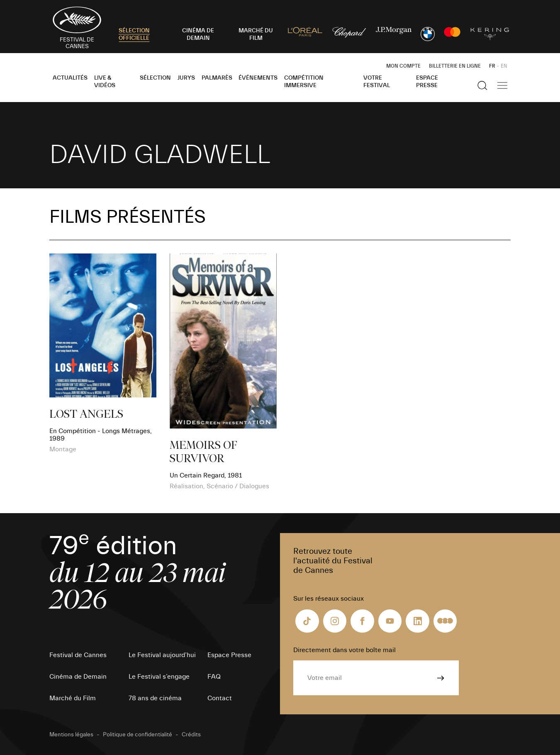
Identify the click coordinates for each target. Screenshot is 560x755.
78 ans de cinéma (155, 698)
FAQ (214, 677)
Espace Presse (427, 82)
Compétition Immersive (304, 82)
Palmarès (217, 78)
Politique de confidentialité (138, 735)
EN (504, 66)
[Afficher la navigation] (502, 85)
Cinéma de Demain (78, 677)
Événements (258, 78)
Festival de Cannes (78, 655)
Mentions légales (71, 735)
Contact (220, 698)
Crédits (191, 735)
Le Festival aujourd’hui (162, 655)
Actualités (70, 78)
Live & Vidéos (105, 82)
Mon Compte (403, 66)
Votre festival (377, 82)
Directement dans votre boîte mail (345, 650)
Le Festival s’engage (159, 677)
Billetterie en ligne (455, 66)
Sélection (155, 78)
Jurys (186, 78)
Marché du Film (73, 698)
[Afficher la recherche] (482, 85)
